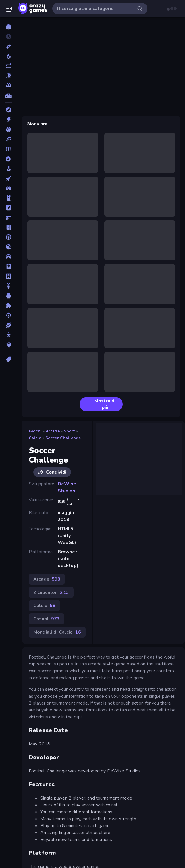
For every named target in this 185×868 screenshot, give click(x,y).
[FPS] (8, 218)
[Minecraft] (8, 276)
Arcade (53, 431)
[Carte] (8, 159)
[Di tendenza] (8, 56)
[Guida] (8, 237)
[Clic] (8, 178)
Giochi (35, 431)
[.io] (8, 247)
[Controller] (8, 188)
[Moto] (8, 286)
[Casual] (8, 169)
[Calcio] (8, 149)
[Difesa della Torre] (8, 198)
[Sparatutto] (8, 315)
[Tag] (8, 359)
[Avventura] (8, 110)
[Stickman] (8, 335)
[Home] (8, 27)
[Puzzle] (8, 306)
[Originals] (8, 76)
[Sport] (8, 325)
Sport (69, 431)
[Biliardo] (8, 139)
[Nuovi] (8, 46)
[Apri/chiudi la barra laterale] (9, 9)
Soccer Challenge (63, 438)
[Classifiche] (8, 95)
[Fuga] (8, 227)
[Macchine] (8, 257)
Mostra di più (100, 404)
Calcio (35, 438)
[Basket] (8, 129)
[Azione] (8, 120)
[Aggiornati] (8, 66)
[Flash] (8, 208)
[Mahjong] (8, 266)
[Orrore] (8, 296)
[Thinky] (8, 345)
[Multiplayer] (8, 85)
